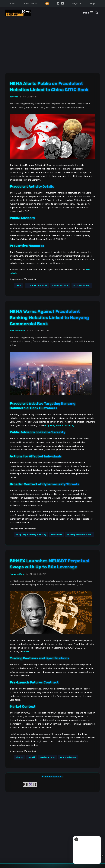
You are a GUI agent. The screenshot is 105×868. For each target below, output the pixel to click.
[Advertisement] (52, 52)
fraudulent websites (37, 285)
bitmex (19, 757)
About (13, 4)
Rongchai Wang (17, 574)
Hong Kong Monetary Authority (59, 425)
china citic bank (60, 285)
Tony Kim (14, 96)
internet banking (82, 285)
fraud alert (57, 535)
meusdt (31, 757)
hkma (19, 285)
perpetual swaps (68, 757)
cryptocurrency (48, 757)
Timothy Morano (18, 331)
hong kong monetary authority (31, 535)
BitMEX (26, 651)
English (76, 4)
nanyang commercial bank (80, 535)
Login (93, 4)
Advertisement (31, 4)
